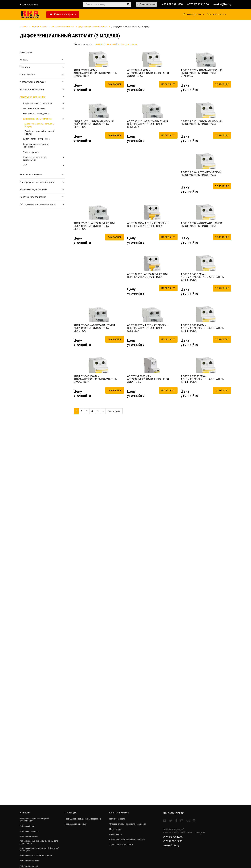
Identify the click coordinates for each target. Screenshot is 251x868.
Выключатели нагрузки (34, 110)
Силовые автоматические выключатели (35, 160)
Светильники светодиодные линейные (124, 844)
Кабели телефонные (31, 864)
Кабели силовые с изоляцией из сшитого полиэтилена (37, 844)
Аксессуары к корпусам (33, 83)
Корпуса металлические (33, 198)
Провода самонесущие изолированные (76, 820)
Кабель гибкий (27, 827)
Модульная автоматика (63, 28)
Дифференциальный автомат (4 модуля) (39, 134)
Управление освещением (123, 851)
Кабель (24, 61)
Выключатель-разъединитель (37, 115)
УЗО (25, 167)
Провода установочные (77, 827)
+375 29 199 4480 (168, 4)
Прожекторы (116, 832)
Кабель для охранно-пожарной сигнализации (36, 820)
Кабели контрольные (31, 832)
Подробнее (115, 104)
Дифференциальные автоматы (93, 28)
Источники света (118, 819)
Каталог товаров (61, 15)
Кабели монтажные (30, 837)
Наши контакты (30, 4)
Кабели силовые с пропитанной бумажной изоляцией (36, 852)
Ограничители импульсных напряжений (36, 147)
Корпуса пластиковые (32, 91)
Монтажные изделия (31, 176)
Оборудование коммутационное (38, 206)
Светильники (116, 837)
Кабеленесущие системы (33, 191)
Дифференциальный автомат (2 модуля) (39, 127)
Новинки (111, 45)
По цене (100, 45)
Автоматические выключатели (37, 104)
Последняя (114, 540)
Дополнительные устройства (36, 140)
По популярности (128, 45)
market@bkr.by (222, 4)
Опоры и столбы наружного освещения (124, 825)
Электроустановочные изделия (37, 183)
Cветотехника (27, 76)
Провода (25, 68)
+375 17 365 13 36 (196, 4)
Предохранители (31, 153)
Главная (24, 28)
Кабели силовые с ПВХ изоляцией (38, 858)
